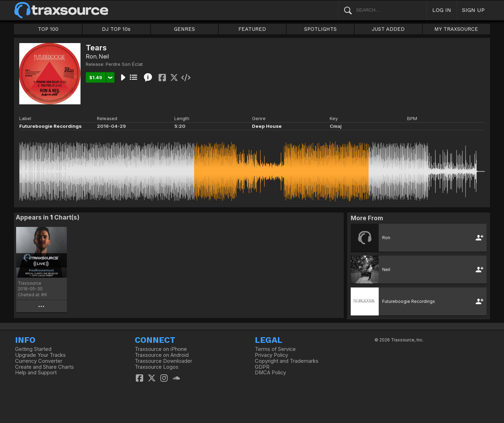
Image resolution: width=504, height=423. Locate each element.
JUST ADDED (388, 29)
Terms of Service (275, 349)
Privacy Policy (271, 355)
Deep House (267, 126)
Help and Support (36, 373)
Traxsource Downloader (163, 361)
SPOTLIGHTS (320, 29)
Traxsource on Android (162, 355)
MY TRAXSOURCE (456, 29)
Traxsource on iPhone (161, 349)
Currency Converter (39, 361)
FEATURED (252, 29)
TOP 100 (48, 29)
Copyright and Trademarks (287, 361)
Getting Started (33, 349)
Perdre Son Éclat (124, 64)
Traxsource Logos (157, 367)
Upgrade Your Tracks (40, 355)
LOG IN (442, 10)
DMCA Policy (270, 373)
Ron (91, 56)
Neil (104, 56)
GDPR (262, 367)
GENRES (184, 29)
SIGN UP (473, 10)
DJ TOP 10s (116, 29)
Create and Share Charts (44, 367)
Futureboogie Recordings (50, 126)
